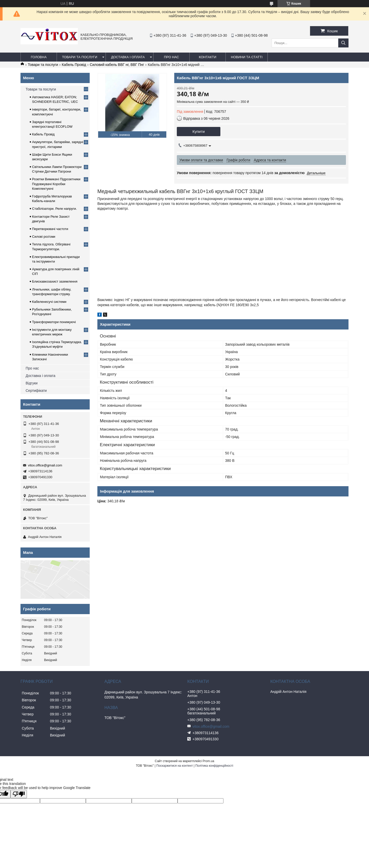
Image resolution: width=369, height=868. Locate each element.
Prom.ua (208, 761)
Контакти (208, 57)
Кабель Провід (74, 65)
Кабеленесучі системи (49, 302)
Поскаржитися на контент (175, 766)
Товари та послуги (80, 57)
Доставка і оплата (128, 57)
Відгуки (32, 383)
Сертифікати (36, 391)
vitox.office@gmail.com (45, 465)
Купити (199, 131)
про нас (172, 57)
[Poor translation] (19, 794)
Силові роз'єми (44, 237)
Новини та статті (247, 57)
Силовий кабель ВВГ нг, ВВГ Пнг (117, 65)
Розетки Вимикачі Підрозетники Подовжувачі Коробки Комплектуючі (56, 184)
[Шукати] (343, 43)
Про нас (32, 368)
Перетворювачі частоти (50, 229)
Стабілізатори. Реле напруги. (54, 209)
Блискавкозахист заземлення (55, 281)
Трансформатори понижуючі (54, 322)
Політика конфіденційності (214, 766)
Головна (39, 57)
